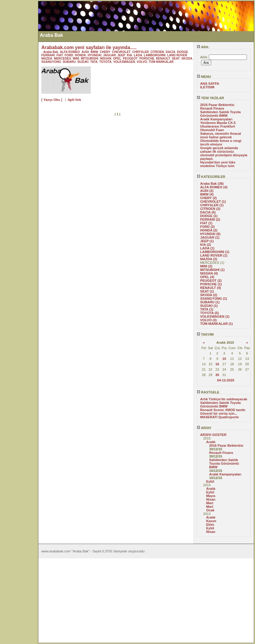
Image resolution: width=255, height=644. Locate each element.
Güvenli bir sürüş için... (219, 413)
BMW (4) (207, 194)
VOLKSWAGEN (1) (215, 316)
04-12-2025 (225, 380)
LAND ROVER (177, 55)
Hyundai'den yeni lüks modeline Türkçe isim (218, 164)
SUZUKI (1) (209, 306)
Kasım (211, 521)
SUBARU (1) (210, 302)
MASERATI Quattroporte (219, 417)
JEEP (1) (207, 241)
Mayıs (211, 496)
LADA (138, 55)
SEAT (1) (207, 291)
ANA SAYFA (210, 84)
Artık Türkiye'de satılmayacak (224, 399)
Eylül (210, 481)
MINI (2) (206, 266)
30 (217, 375)
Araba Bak (51, 52)
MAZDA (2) (209, 259)
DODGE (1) (209, 216)
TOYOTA (105, 62)
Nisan (211, 499)
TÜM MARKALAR (161, 62)
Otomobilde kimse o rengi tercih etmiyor (221, 143)
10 (224, 359)
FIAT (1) (206, 223)
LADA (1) (207, 248)
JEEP (121, 55)
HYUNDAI (94, 55)
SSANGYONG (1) (214, 298)
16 (217, 364)
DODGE (183, 52)
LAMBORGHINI (155, 55)
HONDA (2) (209, 230)
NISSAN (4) (209, 273)
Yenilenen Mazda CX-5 (218, 123)
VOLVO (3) (208, 320)
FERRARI (48, 55)
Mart (210, 503)
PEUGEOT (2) (211, 281)
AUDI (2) (207, 191)
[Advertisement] (19, 91)
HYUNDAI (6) (210, 234)
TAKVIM (205, 334)
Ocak (210, 510)
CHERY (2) (208, 198)
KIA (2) (206, 245)
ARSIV (204, 428)
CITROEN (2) (210, 209)
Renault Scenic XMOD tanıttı (223, 410)
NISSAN (105, 59)
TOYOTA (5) (209, 313)
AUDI (85, 52)
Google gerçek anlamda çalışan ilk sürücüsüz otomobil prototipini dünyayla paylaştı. (224, 153)
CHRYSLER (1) (212, 205)
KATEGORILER (211, 177)
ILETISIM (207, 87)
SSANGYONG (51, 62)
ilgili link (74, 100)
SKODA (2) (209, 295)
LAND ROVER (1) (214, 255)
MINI (76, 59)
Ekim (210, 525)
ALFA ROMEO (70, 52)
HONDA (80, 55)
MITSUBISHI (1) (212, 270)
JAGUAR (110, 55)
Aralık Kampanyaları (216, 119)
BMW (94, 52)
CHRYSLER (140, 52)
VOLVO (142, 62)
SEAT (176, 59)
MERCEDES (62, 59)
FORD (69, 55)
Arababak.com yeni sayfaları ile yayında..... (89, 47)
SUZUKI (83, 62)
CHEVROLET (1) (213, 201)
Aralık (211, 442)
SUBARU (69, 62)
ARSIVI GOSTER (213, 435)
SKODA (187, 59)
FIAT (60, 55)
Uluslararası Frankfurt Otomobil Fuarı (218, 128)
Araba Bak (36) (212, 184)
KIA (130, 55)
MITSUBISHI (90, 59)
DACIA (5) (208, 212)
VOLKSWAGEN (124, 62)
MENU (204, 77)
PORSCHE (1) (211, 284)
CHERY (105, 52)
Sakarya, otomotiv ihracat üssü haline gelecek (221, 135)
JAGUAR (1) (210, 237)
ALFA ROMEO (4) (214, 187)
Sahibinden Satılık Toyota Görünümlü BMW (220, 114)
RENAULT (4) (211, 288)
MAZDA (47, 59)
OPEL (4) (207, 277)
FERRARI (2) (210, 219)
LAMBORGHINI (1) (215, 252)
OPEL (117, 59)
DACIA (170, 52)
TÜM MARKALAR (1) (216, 324)
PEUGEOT (130, 59)
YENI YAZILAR (210, 98)
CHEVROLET (121, 52)
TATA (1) (207, 309)
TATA (94, 62)
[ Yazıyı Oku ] (52, 100)
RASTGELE (208, 392)
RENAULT (163, 59)
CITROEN (157, 52)
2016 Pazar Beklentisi (217, 105)
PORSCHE (147, 59)
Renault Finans (212, 108)
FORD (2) (207, 227)
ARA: (203, 47)
